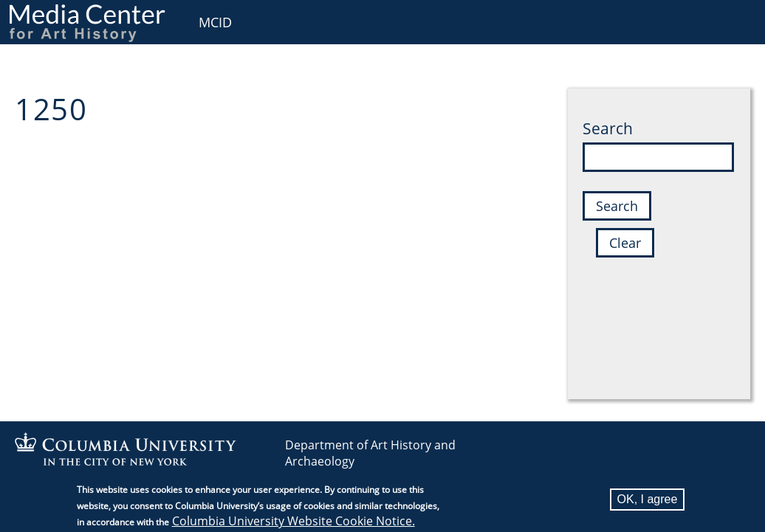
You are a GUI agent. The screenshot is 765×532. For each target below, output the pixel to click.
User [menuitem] (737, 20)
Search (608, 128)
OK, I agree (648, 502)
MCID (215, 22)
